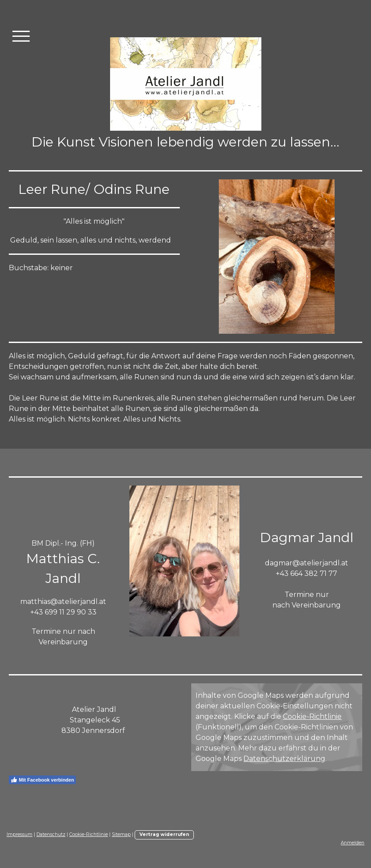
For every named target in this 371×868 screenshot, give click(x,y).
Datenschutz (51, 834)
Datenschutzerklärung (284, 759)
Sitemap (121, 834)
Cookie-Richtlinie (312, 716)
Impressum (20, 834)
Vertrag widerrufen (164, 834)
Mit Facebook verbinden (42, 780)
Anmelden (353, 843)
